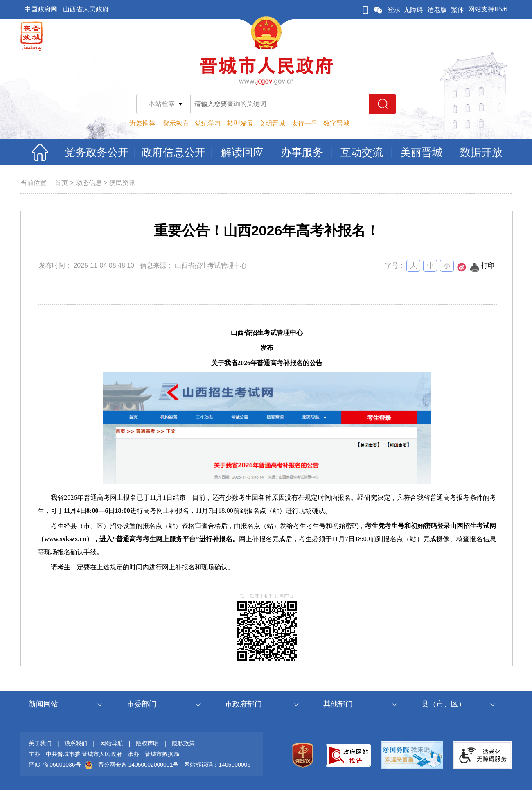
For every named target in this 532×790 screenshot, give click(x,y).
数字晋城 (336, 123)
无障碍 (413, 10)
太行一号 (304, 123)
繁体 (458, 10)
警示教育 (176, 123)
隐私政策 (183, 743)
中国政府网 (41, 9)
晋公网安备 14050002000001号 (139, 765)
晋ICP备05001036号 (55, 765)
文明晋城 (272, 123)
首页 (61, 183)
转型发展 (240, 123)
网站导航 (112, 743)
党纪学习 (208, 123)
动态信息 (89, 183)
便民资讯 (122, 183)
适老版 (437, 10)
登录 (394, 10)
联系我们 (76, 743)
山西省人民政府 (86, 9)
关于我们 (40, 743)
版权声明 (147, 743)
